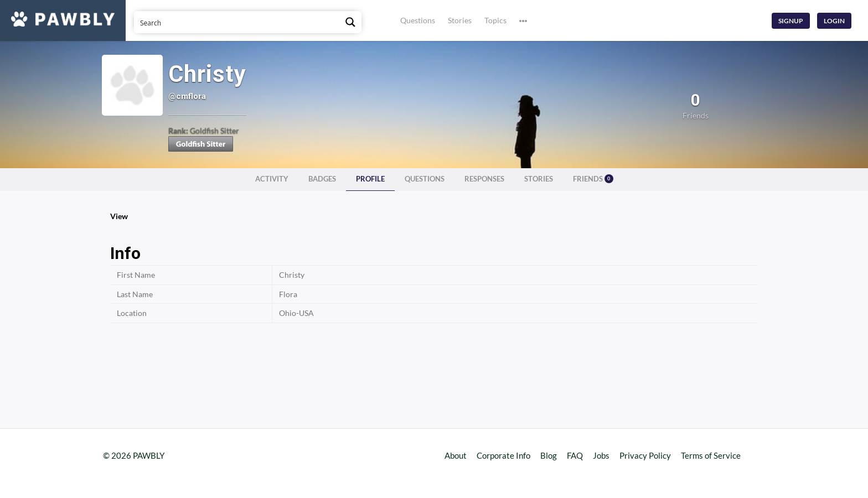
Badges (322, 179)
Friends (593, 179)
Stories (460, 20)
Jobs (601, 455)
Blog (549, 455)
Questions (418, 20)
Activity (272, 179)
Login (834, 21)
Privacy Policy (645, 455)
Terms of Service (711, 455)
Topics (495, 20)
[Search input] (237, 22)
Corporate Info (503, 455)
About (456, 455)
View (119, 216)
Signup (791, 21)
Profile (370, 179)
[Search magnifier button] (350, 22)
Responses (484, 179)
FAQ (575, 455)
